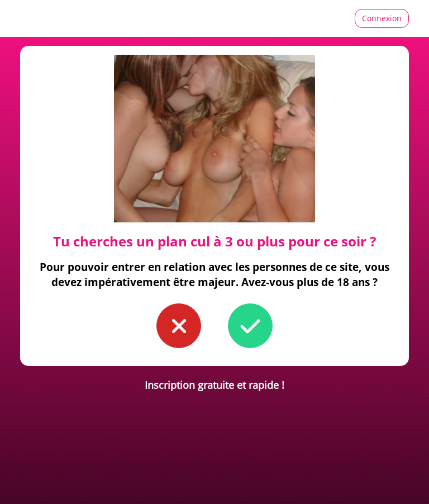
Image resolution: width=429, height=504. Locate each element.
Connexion (382, 18)
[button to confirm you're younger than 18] (179, 326)
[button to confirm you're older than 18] (250, 326)
